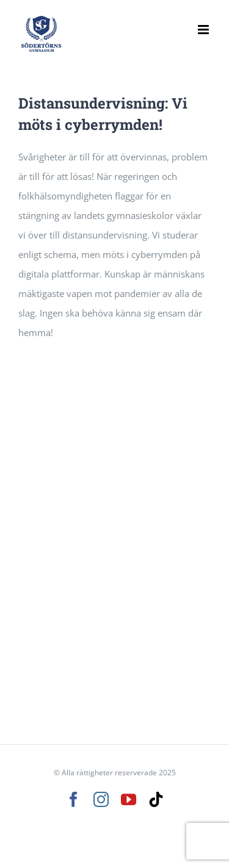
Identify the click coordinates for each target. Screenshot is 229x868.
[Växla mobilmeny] (204, 30)
